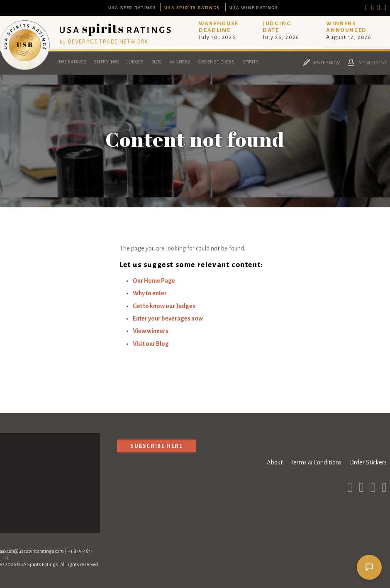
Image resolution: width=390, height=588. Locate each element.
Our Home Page (154, 281)
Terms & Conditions (316, 462)
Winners (180, 62)
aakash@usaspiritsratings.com (32, 551)
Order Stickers (216, 62)
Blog (157, 62)
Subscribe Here (156, 446)
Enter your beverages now (168, 318)
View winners (151, 331)
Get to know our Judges (164, 306)
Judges (135, 62)
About (275, 462)
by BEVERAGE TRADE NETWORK (104, 42)
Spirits (251, 62)
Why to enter (150, 293)
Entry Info (107, 62)
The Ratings (72, 62)
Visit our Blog (151, 344)
